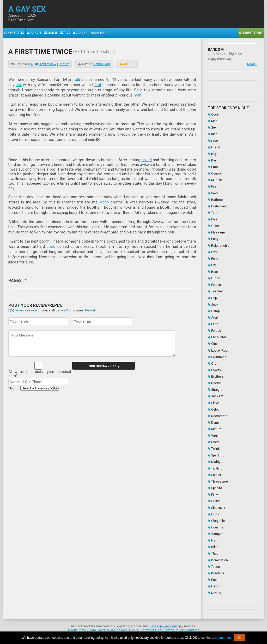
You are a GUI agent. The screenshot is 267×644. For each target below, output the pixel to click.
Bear (213, 271)
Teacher (215, 291)
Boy (212, 154)
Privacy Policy (174, 628)
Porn (213, 258)
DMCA (134, 628)
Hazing (215, 584)
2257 (83, 628)
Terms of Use (151, 628)
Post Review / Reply (104, 366)
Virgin (214, 434)
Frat (212, 538)
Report (64, 64)
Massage (216, 232)
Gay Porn (99, 33)
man (138, 95)
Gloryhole (216, 519)
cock (51, 246)
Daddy (214, 460)
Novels (214, 591)
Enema (215, 577)
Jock (213, 304)
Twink (214, 447)
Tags (65, 33)
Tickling (215, 467)
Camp (214, 310)
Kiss (213, 134)
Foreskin (216, 330)
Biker (213, 545)
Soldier (214, 473)
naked (147, 160)
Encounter (217, 336)
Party (213, 238)
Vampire (216, 532)
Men (213, 121)
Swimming (217, 356)
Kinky (213, 493)
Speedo (215, 486)
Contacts (193, 628)
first (98, 85)
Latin (213, 323)
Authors (34, 33)
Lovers (214, 369)
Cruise (214, 499)
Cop (212, 297)
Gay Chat (80, 33)
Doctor (214, 382)
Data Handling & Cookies (108, 628)
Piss (213, 219)
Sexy (213, 193)
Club (213, 343)
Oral (213, 362)
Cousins (216, 525)
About (72, 628)
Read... (252, 64)
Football (215, 284)
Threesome (218, 480)
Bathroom (217, 199)
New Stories (14, 33)
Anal (213, 317)
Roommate (218, 414)
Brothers (216, 375)
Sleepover (217, 506)
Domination (218, 558)
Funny (214, 278)
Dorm (213, 421)
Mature (215, 428)
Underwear (217, 206)
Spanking (216, 454)
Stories (51, 33)
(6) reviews (18, 310)
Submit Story (251, 33)
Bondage (216, 571)
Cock (213, 115)
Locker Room (219, 349)
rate (34, 310)
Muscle (215, 180)
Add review (46, 64)
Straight (215, 388)
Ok (239, 638)
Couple (214, 173)
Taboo (214, 564)
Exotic (214, 512)
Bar (212, 160)
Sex (212, 128)
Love (213, 141)
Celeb (214, 408)
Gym (213, 251)
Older (213, 225)
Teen (213, 212)
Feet (213, 186)
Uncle (214, 441)
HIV (212, 264)
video (104, 202)
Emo (213, 167)
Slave (213, 401)
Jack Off (216, 395)
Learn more (223, 638)
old (77, 80)
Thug (213, 551)
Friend (214, 147)
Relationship (219, 245)
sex (19, 85)
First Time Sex (21, 20)
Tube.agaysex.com (163, 624)
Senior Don (102, 64)
